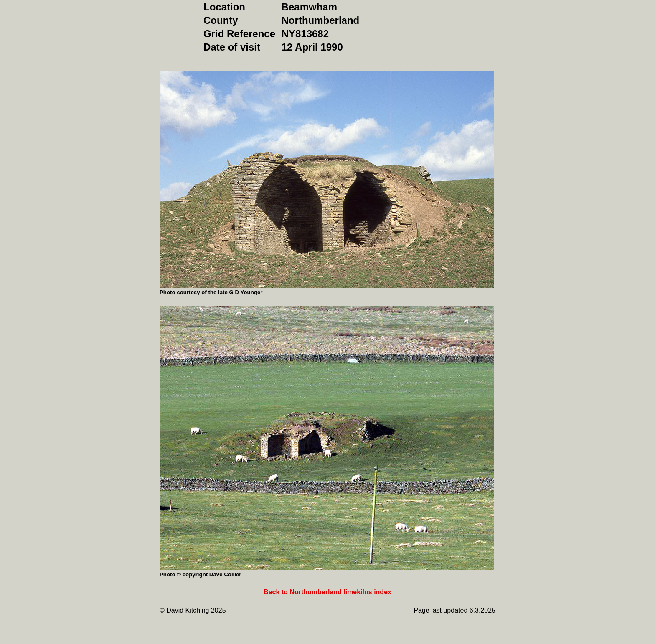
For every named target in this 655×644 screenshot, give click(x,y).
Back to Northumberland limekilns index (327, 592)
